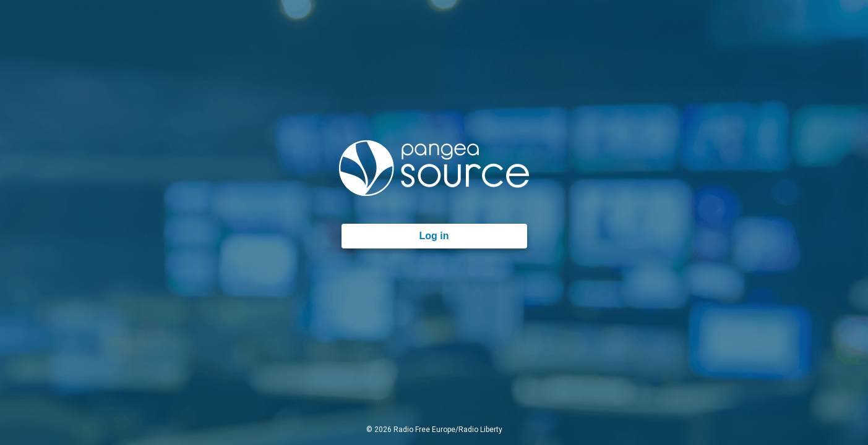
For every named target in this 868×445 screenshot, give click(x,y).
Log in (434, 236)
